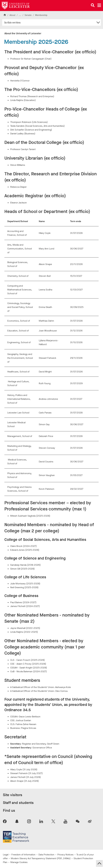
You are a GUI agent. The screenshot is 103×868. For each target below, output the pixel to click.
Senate (28, 15)
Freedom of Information (23, 855)
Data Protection (46, 855)
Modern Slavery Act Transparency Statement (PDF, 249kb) (41, 858)
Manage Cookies (19, 862)
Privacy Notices (65, 855)
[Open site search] (93, 5)
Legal (6, 855)
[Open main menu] (99, 5)
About (12, 15)
